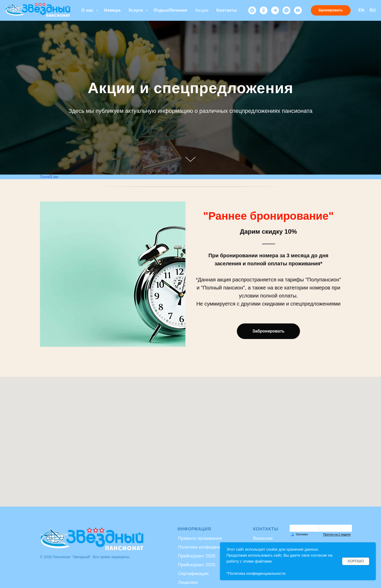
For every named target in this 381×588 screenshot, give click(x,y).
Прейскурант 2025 (197, 565)
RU (373, 10)
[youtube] (298, 10)
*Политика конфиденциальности (256, 573)
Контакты (227, 10)
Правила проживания (200, 538)
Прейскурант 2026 (197, 556)
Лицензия (188, 582)
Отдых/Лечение (171, 10)
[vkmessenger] (252, 10)
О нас (88, 10)
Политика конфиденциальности (211, 547)
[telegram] (275, 10)
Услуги (136, 10)
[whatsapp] (286, 10)
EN (361, 10)
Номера (112, 10)
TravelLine (49, 177)
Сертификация (193, 574)
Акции (202, 10)
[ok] (264, 10)
